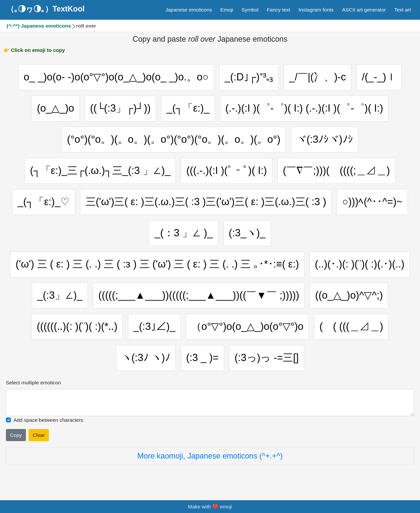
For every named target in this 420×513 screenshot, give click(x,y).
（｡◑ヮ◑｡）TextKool (46, 9)
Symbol (250, 10)
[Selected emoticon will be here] (210, 403)
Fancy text (279, 10)
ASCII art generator (364, 10)
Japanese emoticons (189, 10)
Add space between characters (48, 420)
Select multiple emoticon (33, 383)
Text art (402, 10)
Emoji (227, 10)
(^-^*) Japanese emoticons (39, 26)
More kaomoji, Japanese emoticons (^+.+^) (210, 456)
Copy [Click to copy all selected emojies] (16, 435)
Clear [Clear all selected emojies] (39, 435)
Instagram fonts (316, 10)
